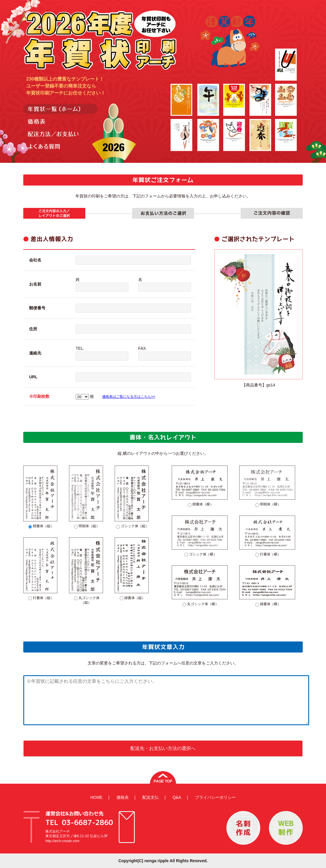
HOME (96, 797)
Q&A (177, 797)
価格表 (123, 797)
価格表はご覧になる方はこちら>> (129, 397)
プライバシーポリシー (215, 797)
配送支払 (150, 797)
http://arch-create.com (62, 841)
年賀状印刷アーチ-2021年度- (100, 39)
